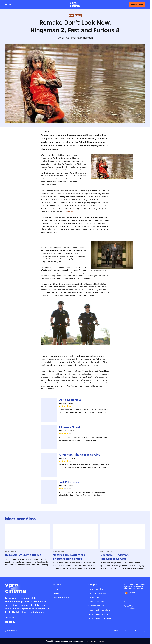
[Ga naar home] (75, 4)
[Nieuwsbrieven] (137, 4)
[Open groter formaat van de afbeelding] (112, 167)
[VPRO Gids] (129, 607)
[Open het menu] (9, 4)
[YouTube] (10, 622)
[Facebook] (14, 622)
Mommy (69, 211)
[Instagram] (7, 622)
